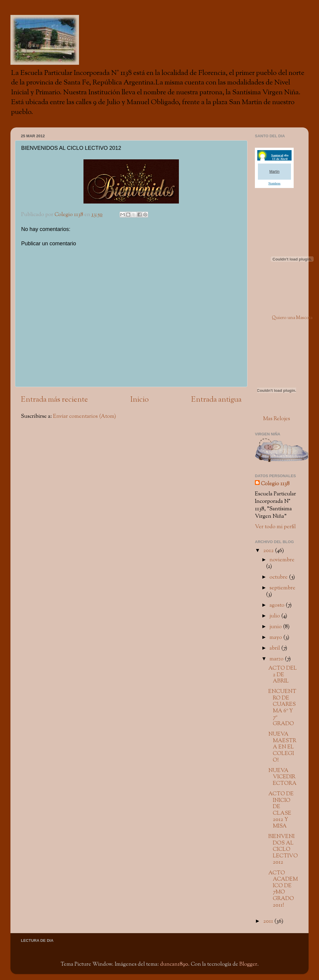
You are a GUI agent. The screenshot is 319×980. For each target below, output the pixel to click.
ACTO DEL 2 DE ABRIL (283, 675)
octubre (279, 577)
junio (276, 627)
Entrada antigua (216, 400)
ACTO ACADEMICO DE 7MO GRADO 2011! (283, 889)
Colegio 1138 (275, 484)
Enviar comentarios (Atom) (85, 416)
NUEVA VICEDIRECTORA (282, 777)
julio (275, 616)
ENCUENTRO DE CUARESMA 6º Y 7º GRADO (282, 708)
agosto (278, 605)
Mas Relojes (277, 419)
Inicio (140, 400)
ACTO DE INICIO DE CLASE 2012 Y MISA (281, 810)
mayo (276, 638)
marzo (277, 659)
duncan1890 (174, 964)
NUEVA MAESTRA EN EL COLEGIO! (282, 747)
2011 (269, 921)
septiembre (282, 588)
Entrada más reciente (54, 400)
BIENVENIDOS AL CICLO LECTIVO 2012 (283, 849)
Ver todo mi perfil (275, 527)
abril (275, 648)
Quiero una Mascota (292, 318)
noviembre (282, 560)
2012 (269, 551)
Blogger (248, 964)
